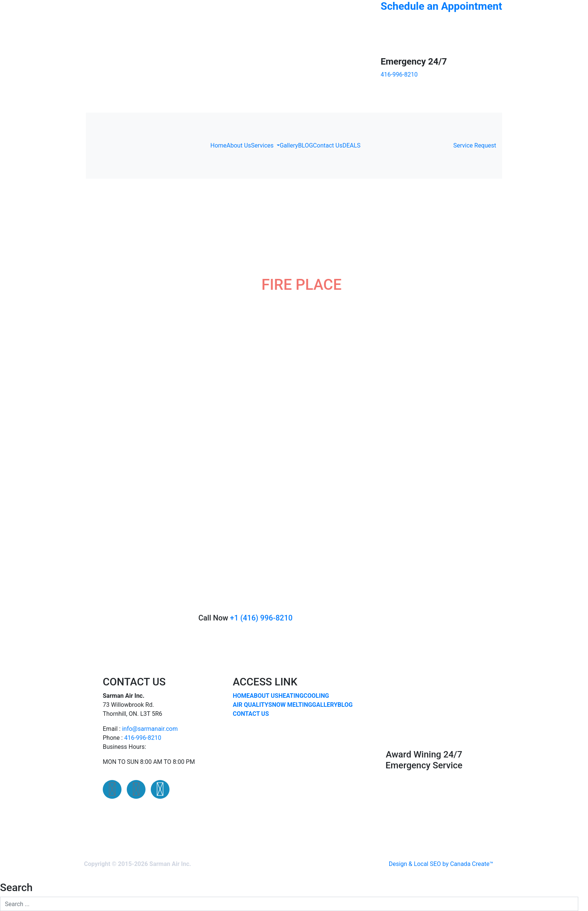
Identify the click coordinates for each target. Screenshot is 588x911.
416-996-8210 (143, 738)
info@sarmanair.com (150, 729)
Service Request (475, 145)
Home (218, 145)
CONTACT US (251, 714)
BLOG (306, 145)
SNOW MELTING (290, 705)
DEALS (351, 145)
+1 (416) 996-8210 (261, 618)
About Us (239, 145)
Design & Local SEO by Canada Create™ (441, 864)
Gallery (289, 145)
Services (263, 145)
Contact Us (328, 145)
